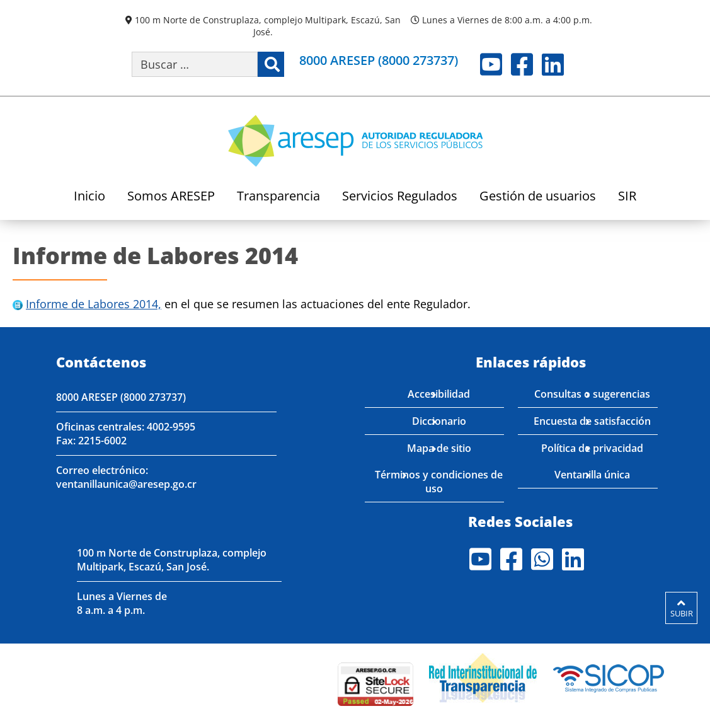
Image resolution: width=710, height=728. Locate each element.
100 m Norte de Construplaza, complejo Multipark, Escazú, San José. (268, 26)
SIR (627, 197)
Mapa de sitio (439, 448)
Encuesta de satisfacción (592, 421)
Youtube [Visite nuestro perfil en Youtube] (491, 64)
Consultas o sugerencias (592, 394)
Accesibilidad (439, 394)
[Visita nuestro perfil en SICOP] (609, 676)
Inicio (89, 197)
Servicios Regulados (400, 197)
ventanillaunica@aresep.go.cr (126, 484)
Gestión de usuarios (538, 197)
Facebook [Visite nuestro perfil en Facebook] (522, 64)
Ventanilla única (592, 475)
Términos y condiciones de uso (439, 482)
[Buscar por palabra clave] (195, 64)
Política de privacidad (592, 448)
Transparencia (278, 197)
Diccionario (439, 421)
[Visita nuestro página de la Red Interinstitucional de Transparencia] (483, 676)
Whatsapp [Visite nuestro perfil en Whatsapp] (542, 559)
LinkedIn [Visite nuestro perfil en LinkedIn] (553, 64)
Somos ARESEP (171, 197)
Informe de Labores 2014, (94, 304)
